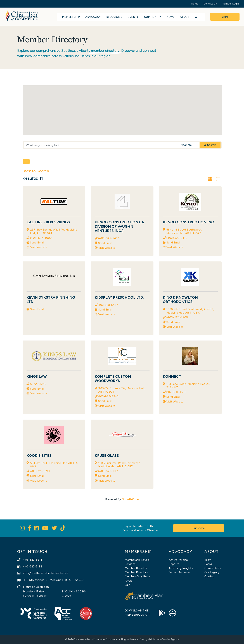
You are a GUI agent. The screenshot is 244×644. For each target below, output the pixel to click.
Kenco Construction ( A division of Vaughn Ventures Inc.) (119, 226)
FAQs (128, 581)
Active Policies (178, 560)
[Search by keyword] (101, 145)
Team (208, 560)
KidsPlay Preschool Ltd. (119, 297)
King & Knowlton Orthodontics (180, 300)
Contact (210, 576)
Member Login (230, 4)
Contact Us (210, 4)
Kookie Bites (39, 456)
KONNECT (172, 376)
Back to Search (36, 171)
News (171, 17)
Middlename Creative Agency (163, 639)
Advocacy (93, 17)
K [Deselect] (26, 162)
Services (130, 564)
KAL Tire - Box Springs (48, 222)
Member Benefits (136, 568)
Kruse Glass (107, 456)
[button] (120, 96)
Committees (213, 568)
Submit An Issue (179, 572)
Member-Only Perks (138, 576)
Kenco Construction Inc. (189, 222)
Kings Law (37, 376)
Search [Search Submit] (210, 145)
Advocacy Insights (181, 568)
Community (153, 17)
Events (133, 17)
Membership (71, 17)
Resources (114, 17)
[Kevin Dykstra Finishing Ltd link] (54, 276)
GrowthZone (130, 499)
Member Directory (136, 572)
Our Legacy (212, 572)
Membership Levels (137, 560)
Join (127, 585)
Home (195, 4)
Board (208, 564)
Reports (174, 564)
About (185, 17)
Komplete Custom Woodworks (113, 379)
